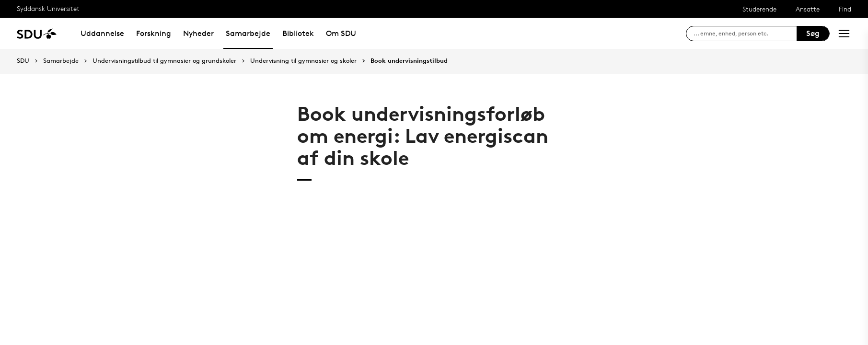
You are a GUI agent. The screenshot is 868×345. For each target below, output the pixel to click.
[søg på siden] (745, 34)
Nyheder (198, 33)
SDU (23, 61)
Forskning (154, 33)
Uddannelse (102, 33)
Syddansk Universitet (48, 8)
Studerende (759, 9)
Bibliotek (298, 33)
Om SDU (341, 33)
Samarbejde (248, 33)
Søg (813, 33)
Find (845, 9)
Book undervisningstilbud (409, 61)
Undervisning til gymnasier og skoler (303, 61)
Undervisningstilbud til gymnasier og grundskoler (164, 61)
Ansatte (808, 9)
